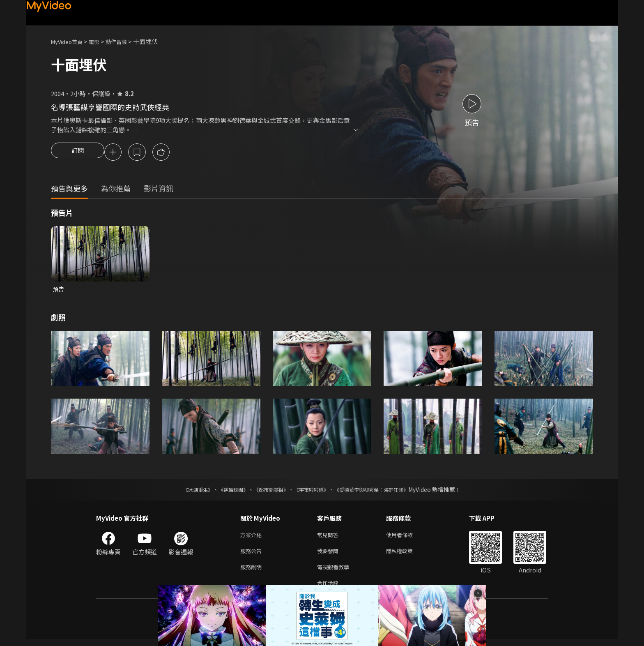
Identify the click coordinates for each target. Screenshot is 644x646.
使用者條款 (406, 537)
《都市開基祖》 (267, 491)
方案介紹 (253, 537)
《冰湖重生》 (184, 491)
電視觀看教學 (336, 572)
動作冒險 (125, 41)
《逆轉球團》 (224, 491)
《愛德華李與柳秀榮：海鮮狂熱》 (382, 491)
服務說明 (253, 572)
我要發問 (329, 555)
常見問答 (329, 537)
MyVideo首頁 (70, 41)
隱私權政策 (406, 555)
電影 (101, 41)
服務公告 (253, 555)
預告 (59, 290)
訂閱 (78, 153)
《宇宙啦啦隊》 (313, 491)
